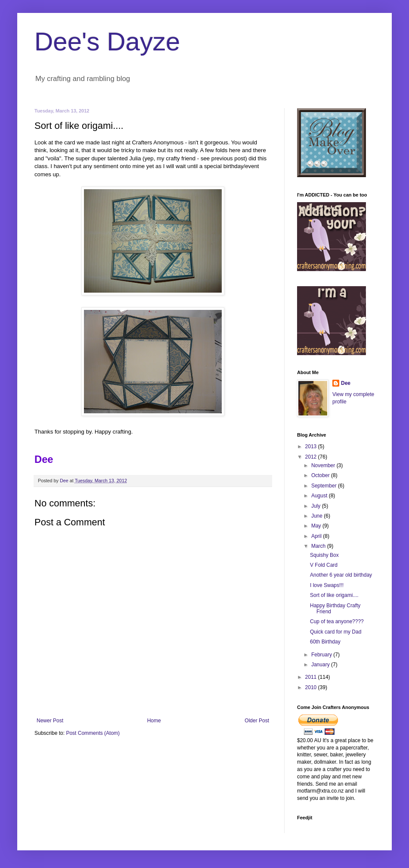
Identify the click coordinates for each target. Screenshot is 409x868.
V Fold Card (324, 565)
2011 (312, 677)
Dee (346, 383)
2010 (312, 687)
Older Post (257, 721)
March (319, 546)
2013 (312, 446)
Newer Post (50, 721)
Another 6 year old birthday (341, 575)
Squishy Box (324, 555)
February (322, 655)
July (317, 506)
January (321, 665)
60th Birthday (325, 642)
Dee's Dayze (107, 42)
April (317, 536)
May (317, 526)
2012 (312, 457)
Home (154, 721)
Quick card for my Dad (336, 632)
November (324, 465)
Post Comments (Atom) (93, 733)
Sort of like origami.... (334, 595)
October (321, 475)
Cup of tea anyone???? (337, 621)
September (325, 486)
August (320, 496)
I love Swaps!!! (327, 585)
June (318, 516)
